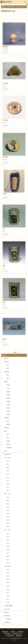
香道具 (8, 424)
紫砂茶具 (7, 362)
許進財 (8, 405)
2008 (8, 520)
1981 (8, 573)
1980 (8, 570)
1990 (8, 602)
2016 (8, 477)
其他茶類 (9, 448)
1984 (8, 583)
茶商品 (6, 358)
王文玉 (8, 388)
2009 (8, 523)
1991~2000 (7, 530)
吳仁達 (8, 411)
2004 (8, 507)
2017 (8, 481)
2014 (8, 471)
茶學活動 (7, 634)
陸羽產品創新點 (8, 606)
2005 (8, 510)
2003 (8, 504)
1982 (8, 576)
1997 (8, 553)
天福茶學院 (10, 636)
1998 (8, 556)
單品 (8, 365)
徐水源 (8, 385)
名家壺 (6, 382)
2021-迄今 (7, 609)
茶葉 (5, 431)
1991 (8, 533)
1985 (8, 586)
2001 (8, 497)
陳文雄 (8, 408)
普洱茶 (8, 444)
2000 (8, 563)
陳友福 (8, 398)
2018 (8, 484)
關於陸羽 (5, 632)
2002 (8, 500)
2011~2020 (7, 458)
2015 (8, 474)
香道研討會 (7, 622)
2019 (8, 487)
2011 (8, 461)
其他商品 (7, 428)
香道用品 (7, 418)
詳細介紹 (6, 52)
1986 (8, 589)
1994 (8, 543)
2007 (8, 517)
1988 (8, 596)
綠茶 (8, 438)
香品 (8, 421)
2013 (8, 467)
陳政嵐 (8, 415)
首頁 (4, 7)
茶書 (5, 451)
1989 (8, 599)
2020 (8, 490)
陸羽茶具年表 (8, 454)
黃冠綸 (8, 392)
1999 (8, 560)
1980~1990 (7, 566)
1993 (8, 540)
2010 (8, 527)
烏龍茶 (8, 441)
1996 (8, 550)
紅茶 (8, 434)
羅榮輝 (8, 401)
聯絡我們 (19, 636)
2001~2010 (7, 494)
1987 (8, 593)
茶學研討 (6, 612)
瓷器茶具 (7, 372)
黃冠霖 (8, 395)
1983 (8, 579)
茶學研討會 (7, 616)
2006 (8, 514)
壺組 (8, 368)
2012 (8, 464)
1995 (8, 547)
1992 (8, 537)
